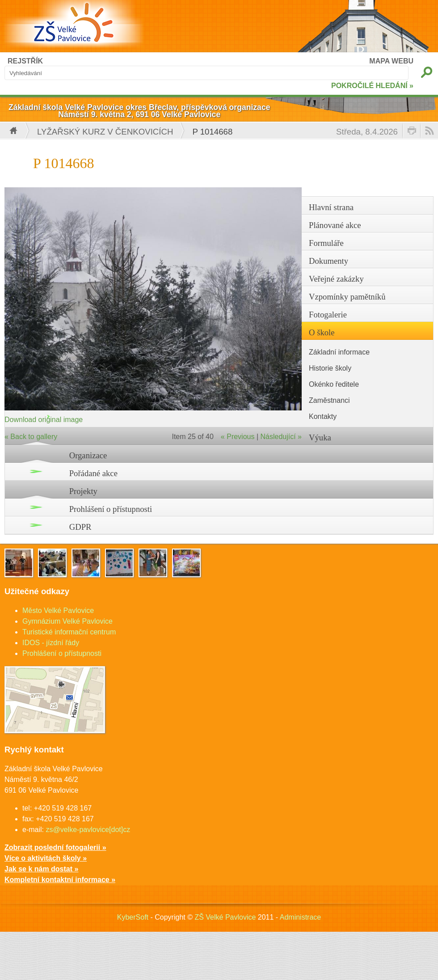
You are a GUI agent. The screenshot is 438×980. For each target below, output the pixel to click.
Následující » (281, 437)
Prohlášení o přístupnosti (111, 509)
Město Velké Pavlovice (58, 610)
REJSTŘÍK (25, 61)
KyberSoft (133, 917)
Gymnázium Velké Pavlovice (67, 621)
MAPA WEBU (391, 61)
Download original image (44, 420)
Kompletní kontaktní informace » (60, 880)
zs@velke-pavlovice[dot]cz (88, 830)
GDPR (80, 527)
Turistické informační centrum (69, 632)
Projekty (83, 491)
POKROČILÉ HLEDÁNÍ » (372, 86)
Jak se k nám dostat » (41, 869)
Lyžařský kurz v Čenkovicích (105, 132)
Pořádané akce (93, 473)
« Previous (238, 437)
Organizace (88, 455)
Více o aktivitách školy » (46, 858)
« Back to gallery (31, 437)
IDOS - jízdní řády (51, 643)
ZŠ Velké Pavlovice (225, 917)
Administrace (300, 917)
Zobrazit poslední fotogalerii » (55, 847)
